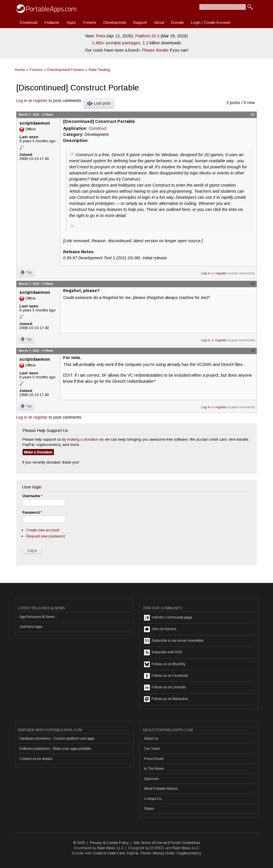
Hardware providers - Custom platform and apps (57, 738)
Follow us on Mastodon (166, 699)
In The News (154, 769)
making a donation (83, 439)
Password (32, 513)
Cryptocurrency (189, 853)
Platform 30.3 (147, 36)
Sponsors (151, 779)
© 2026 (79, 843)
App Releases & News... (38, 617)
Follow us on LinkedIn (165, 688)
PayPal (132, 853)
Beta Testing (99, 70)
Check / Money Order (158, 853)
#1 (253, 114)
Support (140, 22)
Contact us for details (36, 759)
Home (20, 70)
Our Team (152, 749)
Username (32, 496)
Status (149, 809)
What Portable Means (161, 789)
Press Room (154, 759)
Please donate (155, 50)
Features (52, 22)
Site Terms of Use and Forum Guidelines (167, 843)
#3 (253, 351)
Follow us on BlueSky (165, 664)
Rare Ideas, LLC (110, 848)
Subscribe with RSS (163, 652)
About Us (151, 738)
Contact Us (153, 799)
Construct (98, 128)
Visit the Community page (168, 618)
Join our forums (160, 629)
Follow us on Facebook (166, 676)
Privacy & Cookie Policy (109, 843)
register (40, 101)
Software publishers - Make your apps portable (55, 749)
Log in (22, 101)
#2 (253, 284)
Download (29, 22)
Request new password (45, 536)
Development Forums (66, 70)
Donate (178, 22)
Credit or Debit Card (109, 853)
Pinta (101, 36)
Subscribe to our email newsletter (174, 641)
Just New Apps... (32, 627)
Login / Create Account (211, 22)
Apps (71, 22)
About (159, 22)
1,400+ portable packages (116, 43)
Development (115, 22)
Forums (90, 22)
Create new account (43, 530)
